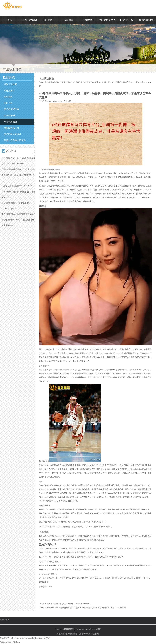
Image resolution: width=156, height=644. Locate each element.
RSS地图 (88, 629)
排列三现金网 (29, 20)
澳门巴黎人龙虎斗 (13, 134)
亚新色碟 (88, 20)
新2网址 (96, 634)
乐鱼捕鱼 (68, 20)
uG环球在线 (127, 20)
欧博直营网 (53, 82)
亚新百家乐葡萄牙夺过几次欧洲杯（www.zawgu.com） (69, 604)
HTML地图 (97, 629)
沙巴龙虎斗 (49, 20)
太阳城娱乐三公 (12, 128)
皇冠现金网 (80, 634)
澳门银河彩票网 (107, 20)
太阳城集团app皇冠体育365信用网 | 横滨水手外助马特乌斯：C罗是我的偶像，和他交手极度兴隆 (86, 608)
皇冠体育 (72, 634)
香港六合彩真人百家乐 (15, 140)
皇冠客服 (89, 634)
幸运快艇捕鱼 (146, 20)
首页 (10, 20)
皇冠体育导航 (63, 634)
